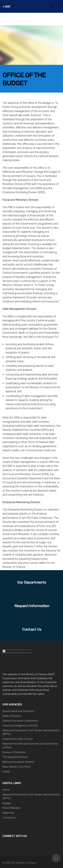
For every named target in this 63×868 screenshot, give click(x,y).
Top (56, 858)
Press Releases (12, 808)
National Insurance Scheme (18, 762)
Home (6, 790)
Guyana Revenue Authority (18, 711)
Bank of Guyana (12, 716)
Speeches (8, 813)
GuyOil (6, 772)
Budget (7, 803)
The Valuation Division (15, 757)
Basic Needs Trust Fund (16, 767)
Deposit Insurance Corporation (20, 721)
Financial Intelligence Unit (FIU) (20, 726)
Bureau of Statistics (14, 752)
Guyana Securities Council (18, 739)
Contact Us (9, 818)
